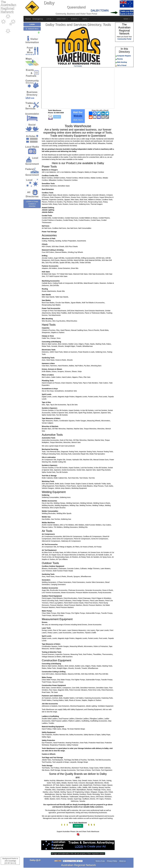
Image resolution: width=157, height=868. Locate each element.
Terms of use (100, 861)
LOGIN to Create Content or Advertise (32, 204)
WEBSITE (78, 826)
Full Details (78, 66)
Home (28, 19)
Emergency (38, 19)
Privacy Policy (112, 861)
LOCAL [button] (50, 19)
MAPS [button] (86, 19)
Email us (57, 117)
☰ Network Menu (32, 29)
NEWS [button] (127, 19)
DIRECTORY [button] (62, 19)
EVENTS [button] (75, 19)
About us (122, 861)
